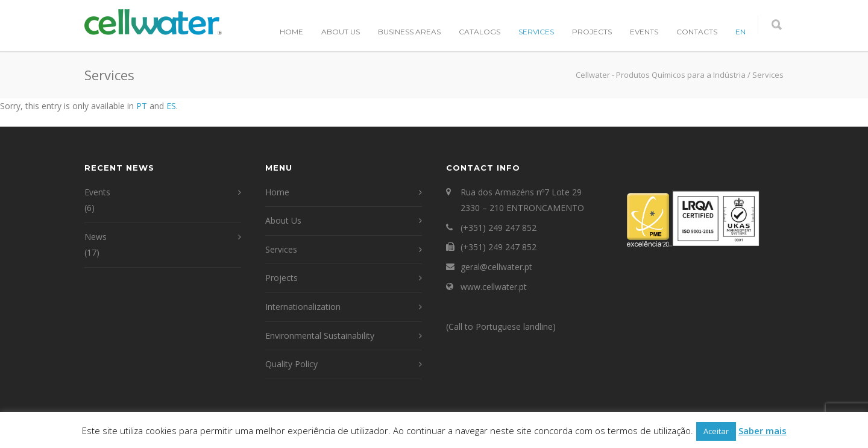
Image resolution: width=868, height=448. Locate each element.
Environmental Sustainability (320, 336)
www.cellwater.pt (494, 287)
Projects (592, 32)
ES (171, 106)
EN (741, 32)
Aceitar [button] (716, 431)
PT (142, 106)
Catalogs (480, 32)
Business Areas (409, 32)
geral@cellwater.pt (496, 267)
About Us (341, 32)
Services (536, 32)
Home (291, 32)
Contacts (697, 32)
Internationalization (303, 307)
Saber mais (763, 431)
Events (644, 32)
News (96, 237)
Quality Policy (291, 364)
